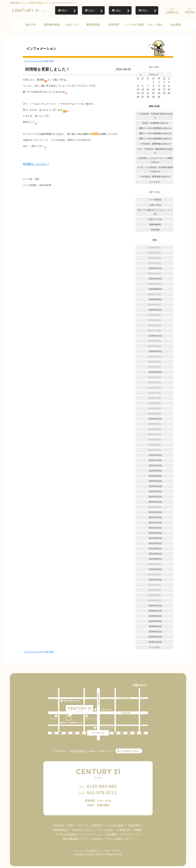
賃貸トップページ (78, 825)
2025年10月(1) (155, 279)
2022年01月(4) (155, 512)
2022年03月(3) (155, 502)
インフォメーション (91, 834)
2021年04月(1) (155, 559)
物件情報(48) (155, 224)
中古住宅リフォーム (83, 830)
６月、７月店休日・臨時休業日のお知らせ (155, 151)
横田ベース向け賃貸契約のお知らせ (155, 128)
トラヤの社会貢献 (66, 834)
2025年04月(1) (155, 310)
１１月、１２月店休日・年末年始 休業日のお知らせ (155, 169)
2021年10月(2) (155, 528)
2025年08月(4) (155, 289)
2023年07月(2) (155, 419)
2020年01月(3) (155, 637)
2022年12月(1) (155, 455)
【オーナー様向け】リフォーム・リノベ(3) (155, 212)
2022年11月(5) (155, 460)
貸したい (90, 10)
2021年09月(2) (155, 533)
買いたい (117, 10)
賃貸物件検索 (52, 25)
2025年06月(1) (155, 299)
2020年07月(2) (155, 606)
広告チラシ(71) (155, 219)
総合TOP (31, 25)
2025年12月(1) (155, 268)
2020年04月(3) (155, 621)
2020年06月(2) (155, 611)
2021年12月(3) (155, 517)
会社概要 (176, 25)
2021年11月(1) (155, 523)
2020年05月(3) (155, 616)
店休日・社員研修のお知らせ (155, 123)
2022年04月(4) (155, 497)
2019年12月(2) (155, 642)
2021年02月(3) (155, 569)
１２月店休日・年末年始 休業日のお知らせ (155, 116)
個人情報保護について (75, 839)
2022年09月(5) (155, 471)
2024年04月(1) (155, 372)
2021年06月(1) (155, 549)
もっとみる (154, 182)
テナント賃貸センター (118, 839)
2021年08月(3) (155, 538)
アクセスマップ (129, 834)
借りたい (63, 10)
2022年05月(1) (155, 492)
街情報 (137, 830)
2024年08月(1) (155, 351)
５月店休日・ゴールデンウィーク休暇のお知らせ (155, 160)
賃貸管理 (114, 25)
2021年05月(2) (155, 554)
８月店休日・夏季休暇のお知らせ (155, 144)
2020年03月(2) (155, 626)
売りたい (143, 10)
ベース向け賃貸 (134, 25)
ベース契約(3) (155, 200)
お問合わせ (172, 12)
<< (141, 75)
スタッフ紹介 (155, 25)
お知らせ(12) (155, 205)
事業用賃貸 (93, 25)
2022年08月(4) (155, 476)
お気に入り (72, 25)
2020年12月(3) (155, 580)
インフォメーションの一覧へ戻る (39, 61)
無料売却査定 (60, 830)
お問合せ (97, 839)
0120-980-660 (98, 786)
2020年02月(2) (155, 632)
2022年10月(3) (155, 466)
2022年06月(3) (155, 486)
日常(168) (155, 230)
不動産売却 (134, 825)
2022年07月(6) (155, 481)
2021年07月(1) (155, 543)
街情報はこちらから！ (36, 164)
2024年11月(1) (155, 336)
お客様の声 (123, 830)
